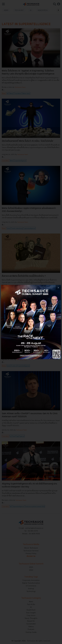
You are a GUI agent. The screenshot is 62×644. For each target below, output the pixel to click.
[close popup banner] (58, 288)
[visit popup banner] (31, 322)
